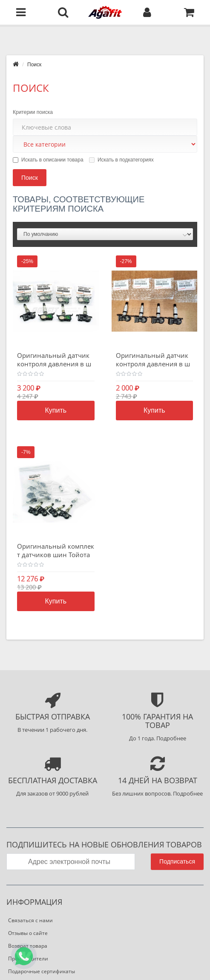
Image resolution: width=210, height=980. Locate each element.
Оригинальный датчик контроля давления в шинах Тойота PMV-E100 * (154, 364)
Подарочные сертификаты (42, 971)
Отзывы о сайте (28, 933)
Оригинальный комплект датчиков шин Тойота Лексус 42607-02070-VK (56, 555)
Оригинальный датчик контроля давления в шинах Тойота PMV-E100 (54, 364)
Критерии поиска (33, 112)
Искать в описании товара (48, 160)
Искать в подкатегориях (121, 160)
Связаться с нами (30, 920)
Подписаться (177, 861)
